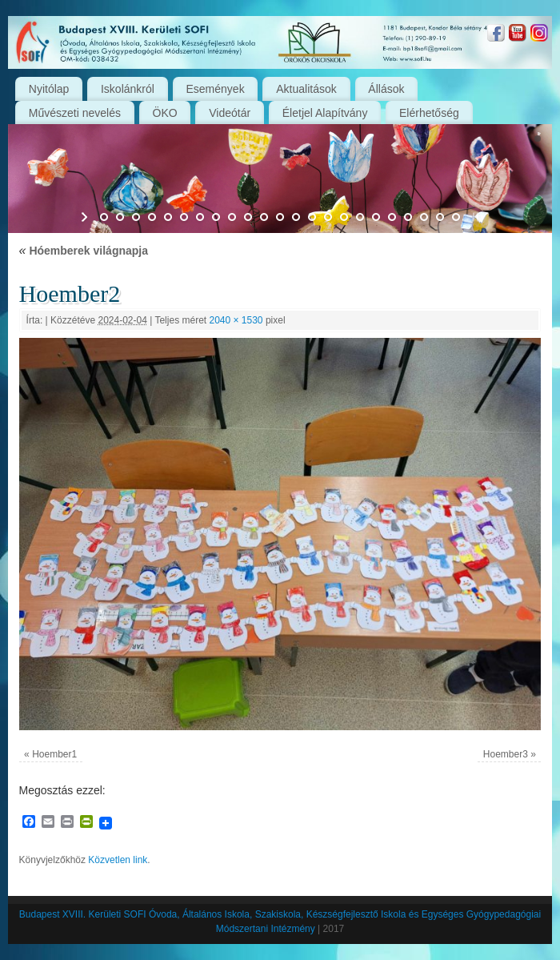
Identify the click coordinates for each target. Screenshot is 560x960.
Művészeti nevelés (75, 113)
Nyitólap (49, 89)
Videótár (230, 113)
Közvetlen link (118, 860)
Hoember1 (54, 754)
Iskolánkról (128, 89)
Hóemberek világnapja (84, 251)
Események (216, 89)
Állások (386, 89)
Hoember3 (506, 754)
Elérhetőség (429, 113)
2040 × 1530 (236, 320)
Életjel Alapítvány (325, 113)
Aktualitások (306, 89)
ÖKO (165, 113)
